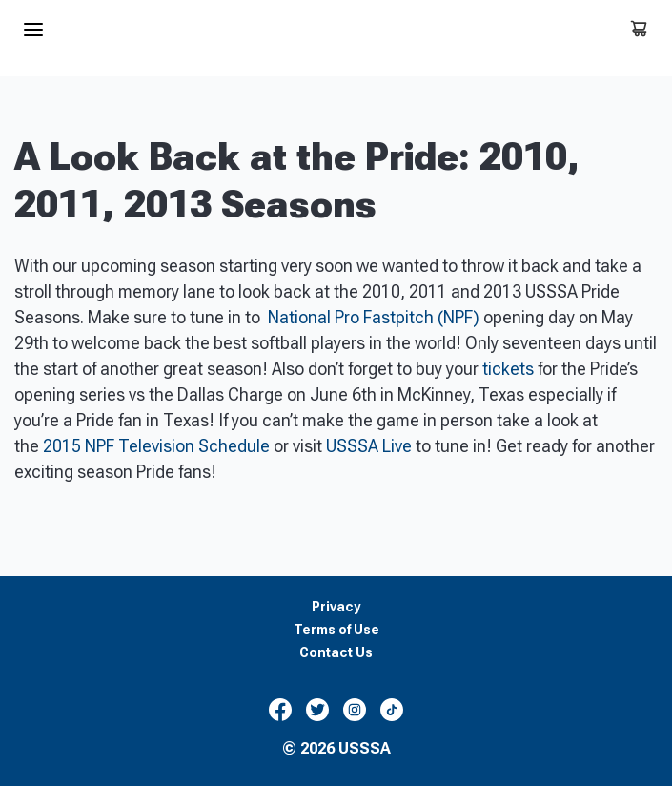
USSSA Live (369, 446)
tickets (508, 369)
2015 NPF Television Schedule (156, 446)
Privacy (336, 607)
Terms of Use (336, 630)
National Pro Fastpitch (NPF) (374, 317)
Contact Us (336, 653)
